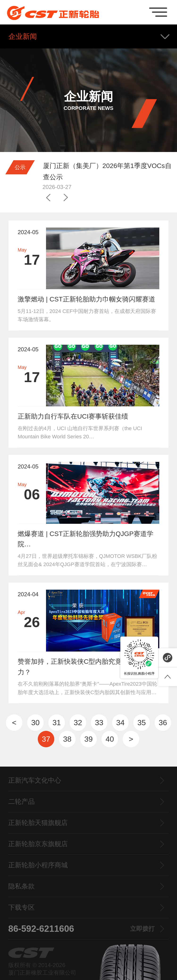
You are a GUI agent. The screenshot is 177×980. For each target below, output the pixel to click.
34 (120, 723)
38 (67, 739)
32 (78, 723)
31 (57, 723)
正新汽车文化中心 (35, 780)
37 (46, 739)
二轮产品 (21, 802)
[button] (48, 198)
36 (163, 723)
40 (110, 739)
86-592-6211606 (81, 929)
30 (35, 723)
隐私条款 (21, 886)
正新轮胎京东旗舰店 (38, 844)
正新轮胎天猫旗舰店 (38, 823)
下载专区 (21, 907)
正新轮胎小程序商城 (38, 865)
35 (142, 723)
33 (99, 723)
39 (88, 739)
